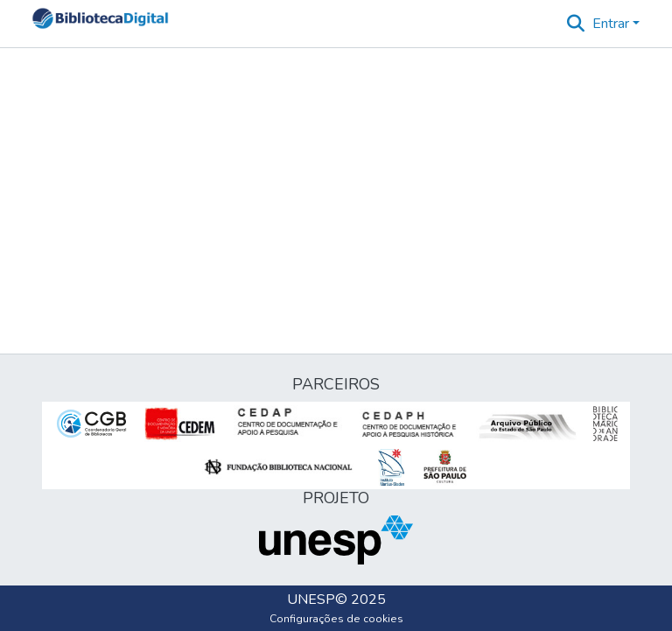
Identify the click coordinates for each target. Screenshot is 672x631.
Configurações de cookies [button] (336, 619)
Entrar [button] (612, 24)
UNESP (311, 599)
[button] (100, 24)
